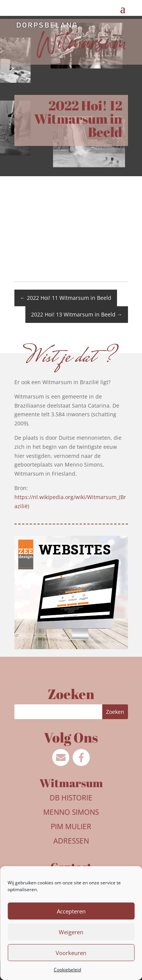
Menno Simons (71, 812)
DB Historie (71, 798)
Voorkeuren (71, 953)
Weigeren (71, 932)
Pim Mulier (71, 826)
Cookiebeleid (67, 970)
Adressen (71, 841)
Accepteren (71, 911)
